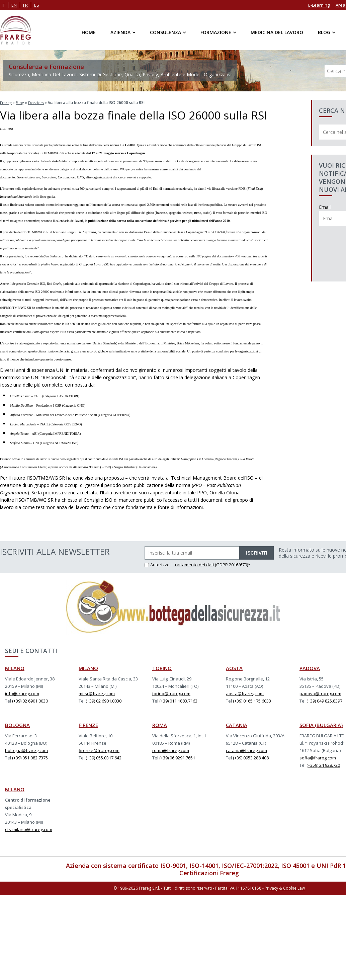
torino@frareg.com (171, 692)
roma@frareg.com (171, 749)
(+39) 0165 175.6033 (252, 700)
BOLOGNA (17, 724)
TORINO (162, 667)
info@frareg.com (22, 692)
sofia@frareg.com (318, 757)
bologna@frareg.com (26, 749)
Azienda (120, 32)
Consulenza (165, 32)
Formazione (216, 32)
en (14, 5)
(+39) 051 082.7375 (30, 757)
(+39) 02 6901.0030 (30, 700)
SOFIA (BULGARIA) (321, 724)
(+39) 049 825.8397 (324, 700)
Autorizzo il (159, 564)
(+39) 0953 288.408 (251, 757)
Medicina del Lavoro (277, 32)
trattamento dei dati (194, 564)
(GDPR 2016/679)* (233, 564)
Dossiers (37, 102)
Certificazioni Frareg (209, 872)
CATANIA (237, 724)
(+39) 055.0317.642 (104, 757)
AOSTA (234, 667)
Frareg (6, 102)
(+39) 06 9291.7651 (177, 757)
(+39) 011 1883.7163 (178, 700)
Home (89, 32)
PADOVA (310, 667)
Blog (324, 32)
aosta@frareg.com (245, 692)
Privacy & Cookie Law (285, 886)
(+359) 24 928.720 (323, 764)
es (37, 5)
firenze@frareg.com (99, 749)
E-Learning (319, 5)
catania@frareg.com (246, 749)
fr (25, 5)
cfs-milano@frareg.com (29, 828)
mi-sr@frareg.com (97, 692)
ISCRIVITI (256, 552)
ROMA (160, 724)
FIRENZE (88, 724)
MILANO (15, 667)
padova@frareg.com (320, 692)
